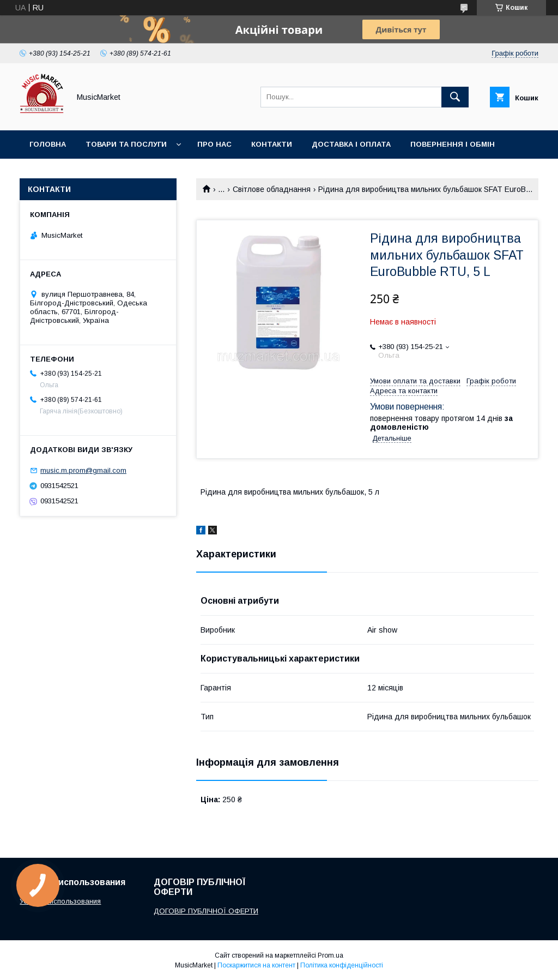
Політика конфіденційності (342, 965)
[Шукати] (455, 97)
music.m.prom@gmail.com (83, 470)
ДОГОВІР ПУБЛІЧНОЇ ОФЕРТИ (206, 911)
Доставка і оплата (351, 144)
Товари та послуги (126, 144)
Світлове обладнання (272, 189)
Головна (48, 144)
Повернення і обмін (453, 144)
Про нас (214, 144)
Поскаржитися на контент (256, 965)
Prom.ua (330, 955)
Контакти (272, 144)
